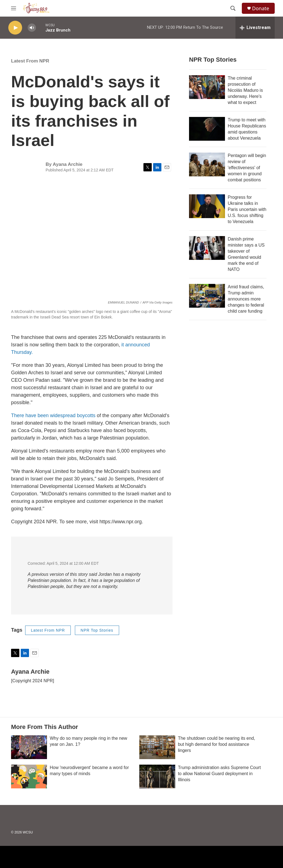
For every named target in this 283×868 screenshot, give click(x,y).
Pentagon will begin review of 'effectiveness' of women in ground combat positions (247, 168)
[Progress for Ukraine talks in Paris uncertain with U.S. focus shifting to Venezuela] (207, 206)
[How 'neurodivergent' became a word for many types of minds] (29, 777)
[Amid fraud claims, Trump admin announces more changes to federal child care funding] (207, 296)
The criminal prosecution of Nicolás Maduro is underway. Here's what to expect (245, 90)
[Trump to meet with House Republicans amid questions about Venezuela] (207, 129)
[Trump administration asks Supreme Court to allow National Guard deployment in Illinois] (157, 777)
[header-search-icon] (233, 8)
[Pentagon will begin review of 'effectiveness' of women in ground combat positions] (207, 164)
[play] (15, 28)
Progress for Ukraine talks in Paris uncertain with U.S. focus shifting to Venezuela (247, 209)
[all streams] (255, 28)
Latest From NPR (30, 61)
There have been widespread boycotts (53, 415)
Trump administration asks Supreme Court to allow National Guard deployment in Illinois (219, 774)
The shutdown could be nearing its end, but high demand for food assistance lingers (217, 744)
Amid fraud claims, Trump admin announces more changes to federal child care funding (246, 299)
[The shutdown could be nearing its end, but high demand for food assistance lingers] (157, 747)
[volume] (32, 28)
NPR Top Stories (97, 630)
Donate (261, 8)
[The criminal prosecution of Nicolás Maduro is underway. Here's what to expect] (207, 87)
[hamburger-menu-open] (14, 8)
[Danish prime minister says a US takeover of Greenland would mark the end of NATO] (207, 248)
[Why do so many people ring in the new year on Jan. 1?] (29, 747)
